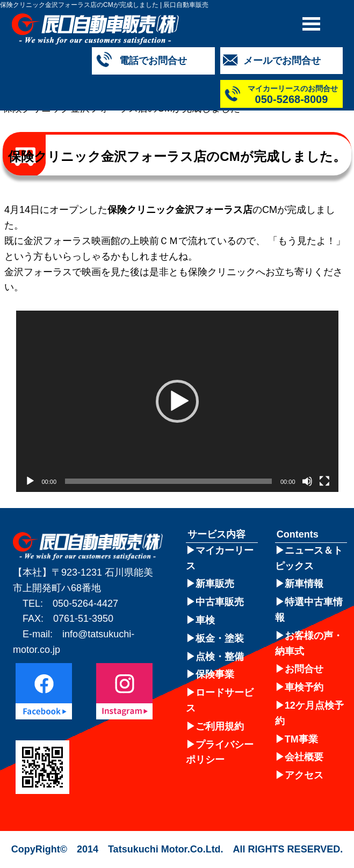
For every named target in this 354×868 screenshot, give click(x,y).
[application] (177, 401)
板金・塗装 (220, 638)
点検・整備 (220, 657)
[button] (177, 401)
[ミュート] (307, 481)
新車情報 (304, 584)
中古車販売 (220, 602)
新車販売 (215, 584)
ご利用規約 (220, 726)
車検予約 (304, 687)
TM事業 (301, 739)
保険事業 (215, 674)
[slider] (168, 481)
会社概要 (304, 757)
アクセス (304, 775)
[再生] (30, 481)
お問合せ (304, 669)
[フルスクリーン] (324, 481)
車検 (205, 620)
